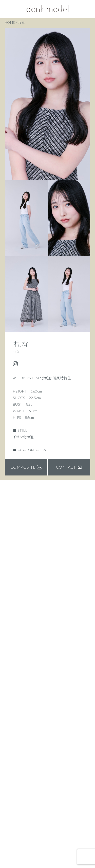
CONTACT (69, 467)
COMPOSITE (26, 467)
